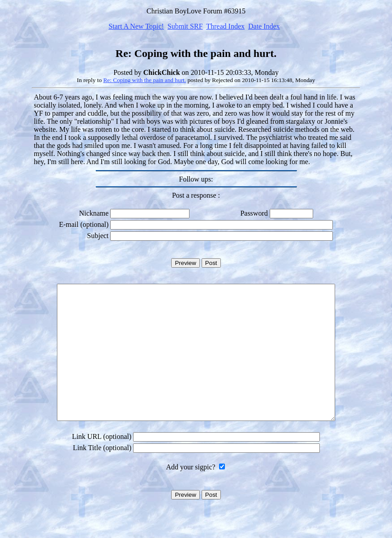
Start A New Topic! (136, 26)
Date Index (264, 26)
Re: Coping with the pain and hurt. (144, 80)
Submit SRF (185, 26)
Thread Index (225, 26)
